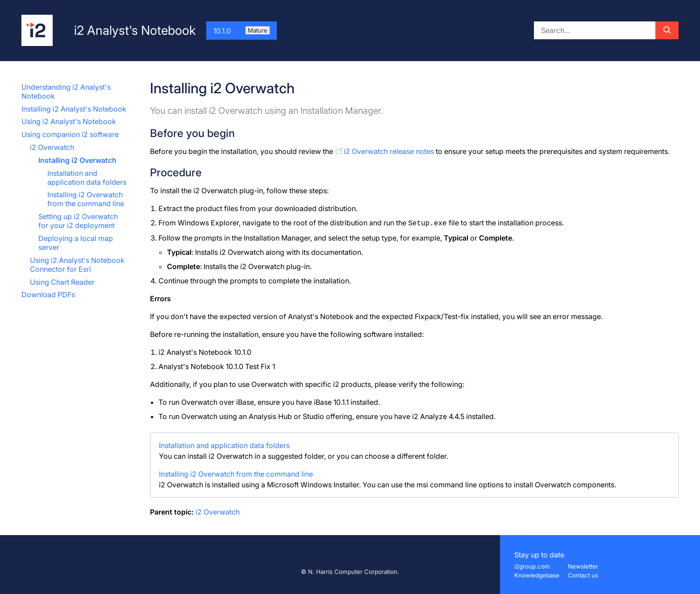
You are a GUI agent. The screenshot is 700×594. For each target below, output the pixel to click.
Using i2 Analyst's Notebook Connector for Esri (77, 265)
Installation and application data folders (87, 178)
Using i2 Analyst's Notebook (69, 121)
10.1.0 (242, 31)
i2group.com (532, 566)
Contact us (583, 575)
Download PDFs (48, 295)
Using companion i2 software (70, 134)
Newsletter (583, 566)
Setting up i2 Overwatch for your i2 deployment (78, 221)
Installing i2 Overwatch (77, 160)
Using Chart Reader (62, 282)
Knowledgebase (537, 575)
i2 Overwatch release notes (389, 151)
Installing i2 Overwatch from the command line (86, 199)
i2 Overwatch (52, 147)
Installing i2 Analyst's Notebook (74, 109)
